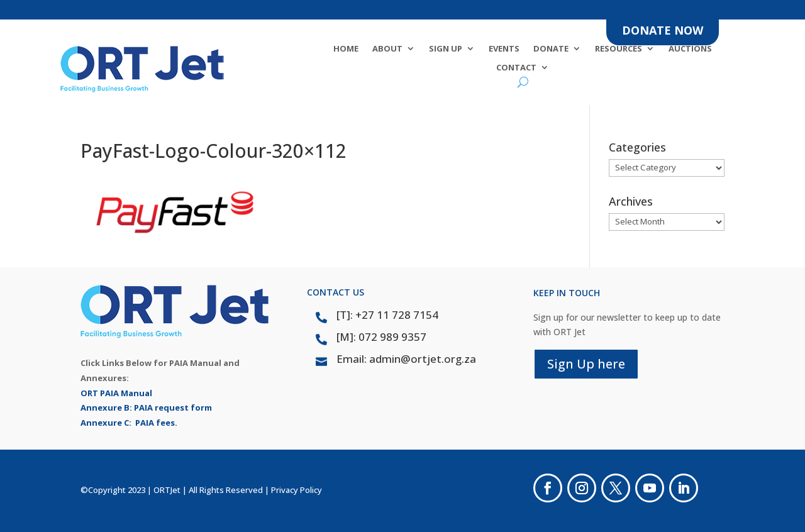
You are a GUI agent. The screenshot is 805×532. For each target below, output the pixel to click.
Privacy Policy (297, 490)
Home (346, 49)
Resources (619, 49)
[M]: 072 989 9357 (381, 337)
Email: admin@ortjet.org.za (406, 359)
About (387, 49)
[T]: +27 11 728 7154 (387, 315)
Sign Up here (586, 364)
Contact (516, 68)
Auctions (690, 49)
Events (504, 49)
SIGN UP (446, 49)
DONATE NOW (663, 30)
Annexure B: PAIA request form (146, 407)
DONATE (551, 49)
